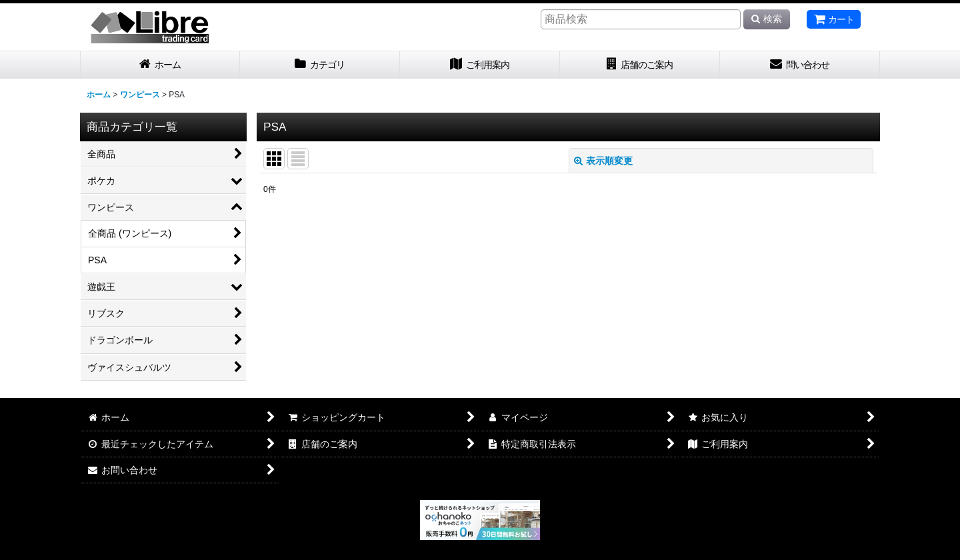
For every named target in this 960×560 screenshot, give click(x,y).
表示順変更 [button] (603, 161)
